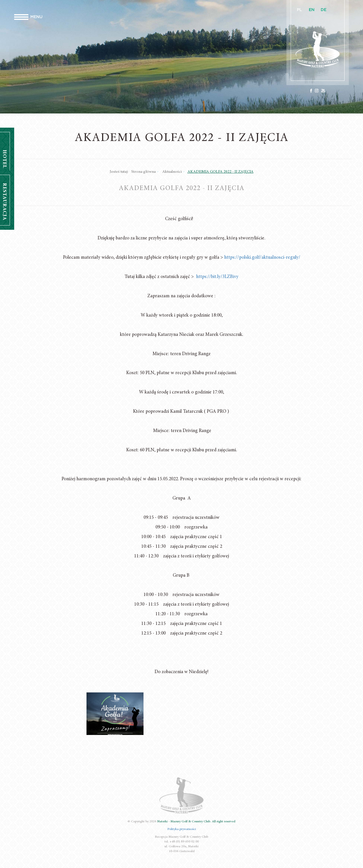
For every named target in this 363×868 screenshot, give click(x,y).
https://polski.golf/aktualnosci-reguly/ (262, 258)
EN (312, 10)
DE (324, 10)
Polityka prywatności (182, 829)
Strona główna (143, 172)
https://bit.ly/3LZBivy (217, 277)
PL (299, 10)
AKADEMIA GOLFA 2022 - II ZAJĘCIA (220, 172)
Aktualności (172, 172)
